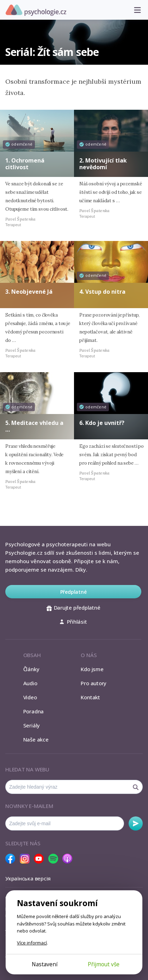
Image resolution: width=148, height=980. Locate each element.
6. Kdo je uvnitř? (102, 423)
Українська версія (28, 878)
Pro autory (94, 683)
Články (31, 669)
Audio (30, 683)
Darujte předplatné (73, 607)
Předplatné (73, 592)
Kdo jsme (92, 669)
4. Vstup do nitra (102, 292)
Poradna (33, 711)
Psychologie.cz (36, 10)
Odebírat (136, 823)
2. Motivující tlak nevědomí (103, 164)
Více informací (32, 943)
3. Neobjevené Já (29, 292)
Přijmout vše (104, 964)
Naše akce (36, 739)
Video (30, 697)
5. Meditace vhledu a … (34, 426)
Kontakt (90, 697)
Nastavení (45, 964)
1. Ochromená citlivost (25, 164)
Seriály (32, 725)
